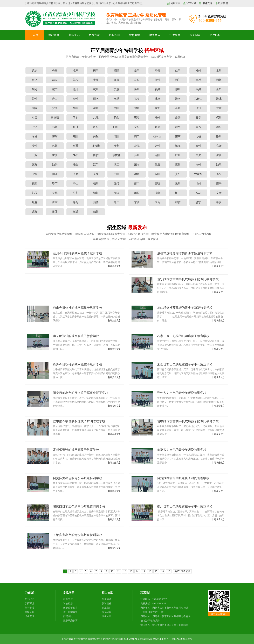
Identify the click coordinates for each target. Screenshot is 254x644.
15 (143, 571)
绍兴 (198, 89)
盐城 (137, 146)
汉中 (178, 193)
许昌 (34, 136)
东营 (137, 202)
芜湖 (137, 99)
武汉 (55, 80)
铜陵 (34, 108)
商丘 (96, 136)
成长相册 (114, 35)
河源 (34, 174)
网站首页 (175, 3)
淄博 (96, 202)
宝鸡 (116, 193)
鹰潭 (137, 118)
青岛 (75, 202)
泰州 (198, 146)
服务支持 (207, 3)
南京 (178, 136)
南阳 (75, 136)
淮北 (219, 99)
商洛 (34, 202)
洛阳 (96, 127)
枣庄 (116, 202)
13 (131, 571)
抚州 (219, 118)
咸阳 (137, 193)
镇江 (178, 146)
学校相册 (68, 604)
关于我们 (29, 599)
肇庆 (157, 165)
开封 (75, 127)
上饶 (34, 127)
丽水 (96, 99)
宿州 (137, 108)
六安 (157, 108)
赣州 (157, 118)
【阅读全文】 (114, 266)
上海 (34, 155)
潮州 (137, 174)
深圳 (219, 155)
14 (137, 571)
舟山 (55, 99)
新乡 (178, 127)
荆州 (219, 80)
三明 (157, 183)
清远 (75, 174)
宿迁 (219, 146)
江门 (96, 165)
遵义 (219, 174)
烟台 (157, 202)
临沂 (75, 212)
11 (118, 571)
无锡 (198, 136)
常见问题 (195, 35)
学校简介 (54, 35)
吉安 (178, 118)
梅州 (198, 165)
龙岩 (34, 193)
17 (156, 571)
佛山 (75, 165)
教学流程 (107, 604)
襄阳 (137, 80)
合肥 (116, 99)
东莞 (96, 174)
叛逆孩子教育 (70, 608)
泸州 (137, 155)
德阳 (157, 155)
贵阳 (178, 174)
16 (150, 571)
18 (162, 571)
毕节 (55, 183)
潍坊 (178, 202)
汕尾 (219, 165)
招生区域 (215, 35)
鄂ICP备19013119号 (182, 639)
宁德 (55, 193)
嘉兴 (157, 89)
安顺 (34, 183)
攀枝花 (116, 155)
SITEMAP (191, 3)
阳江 (55, 174)
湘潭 (75, 70)
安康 (219, 193)
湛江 (116, 165)
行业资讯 (29, 616)
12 (125, 571)
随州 (75, 89)
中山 (116, 174)
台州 (75, 99)
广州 (178, 155)
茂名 (137, 165)
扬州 (157, 146)
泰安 (219, 202)
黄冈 (34, 89)
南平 (219, 183)
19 (169, 571)
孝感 (198, 80)
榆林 (198, 193)
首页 (36, 35)
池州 (198, 108)
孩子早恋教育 (70, 621)
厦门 (116, 183)
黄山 (75, 108)
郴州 (198, 70)
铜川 (96, 193)
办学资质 (29, 608)
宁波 (116, 89)
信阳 (116, 136)
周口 (137, 136)
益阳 (178, 70)
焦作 (198, 127)
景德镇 (55, 118)
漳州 (198, 183)
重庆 (55, 155)
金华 (219, 89)
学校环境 (29, 604)
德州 (96, 212)
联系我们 (223, 3)
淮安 (116, 146)
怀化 (34, 80)
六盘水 (198, 174)
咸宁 (55, 89)
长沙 (34, 70)
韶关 (198, 155)
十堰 (96, 80)
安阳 (137, 127)
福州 (96, 183)
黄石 (75, 80)
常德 (157, 70)
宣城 (219, 108)
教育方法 (94, 35)
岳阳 (137, 70)
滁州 (96, 108)
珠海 (34, 165)
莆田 (137, 183)
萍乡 (75, 118)
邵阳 (116, 70)
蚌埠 (157, 99)
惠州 (178, 165)
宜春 (198, 118)
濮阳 (219, 127)
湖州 (178, 89)
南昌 (34, 118)
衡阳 (96, 70)
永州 (219, 70)
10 (112, 571)
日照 (55, 212)
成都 (75, 155)
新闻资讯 (74, 35)
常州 (34, 146)
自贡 (96, 155)
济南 (55, 202)
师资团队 (155, 35)
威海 (34, 212)
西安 (75, 193)
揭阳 (157, 174)
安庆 (55, 108)
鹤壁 (157, 127)
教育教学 (135, 35)
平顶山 (116, 127)
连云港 (96, 146)
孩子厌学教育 (70, 612)
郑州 (55, 127)
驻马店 (157, 136)
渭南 (157, 193)
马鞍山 (198, 99)
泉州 (178, 183)
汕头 (55, 165)
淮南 (178, 99)
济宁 (198, 202)
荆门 (178, 80)
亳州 (178, 108)
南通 (75, 146)
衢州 (34, 99)
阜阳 (116, 108)
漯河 (55, 136)
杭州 (96, 89)
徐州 (219, 136)
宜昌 (116, 80)
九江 (96, 118)
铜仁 (75, 183)
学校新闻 (29, 612)
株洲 (55, 70)
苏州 (55, 146)
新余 (116, 118)
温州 (137, 89)
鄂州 (157, 80)
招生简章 (175, 35)
